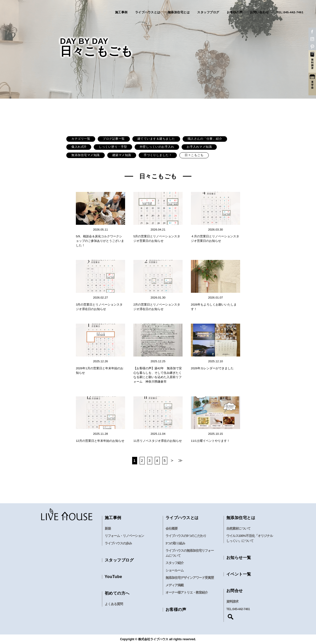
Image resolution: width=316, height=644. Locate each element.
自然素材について (238, 528)
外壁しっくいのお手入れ (157, 147)
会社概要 (172, 528)
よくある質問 (114, 604)
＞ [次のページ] (172, 460)
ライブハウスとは (148, 13)
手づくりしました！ (158, 155)
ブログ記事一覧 (114, 139)
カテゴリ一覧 (81, 139)
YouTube (114, 577)
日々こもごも (194, 155)
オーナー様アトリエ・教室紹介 (187, 592)
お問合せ (235, 591)
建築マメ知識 (122, 155)
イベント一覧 (239, 574)
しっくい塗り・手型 (113, 147)
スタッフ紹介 (175, 563)
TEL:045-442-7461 (290, 13)
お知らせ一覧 (239, 558)
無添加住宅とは (179, 13)
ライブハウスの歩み (118, 543)
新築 (108, 528)
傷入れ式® (79, 147)
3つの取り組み (175, 543)
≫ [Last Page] (180, 460)
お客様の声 (235, 13)
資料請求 (232, 601)
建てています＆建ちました (156, 139)
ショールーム (175, 570)
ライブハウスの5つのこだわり (186, 536)
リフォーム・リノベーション (124, 536)
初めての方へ (117, 593)
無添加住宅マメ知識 (86, 155)
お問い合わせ (259, 13)
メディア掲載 (175, 585)
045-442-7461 (241, 609)
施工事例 (121, 13)
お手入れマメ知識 (199, 147)
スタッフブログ (208, 13)
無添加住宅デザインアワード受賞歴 (190, 578)
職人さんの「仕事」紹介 (205, 139)
